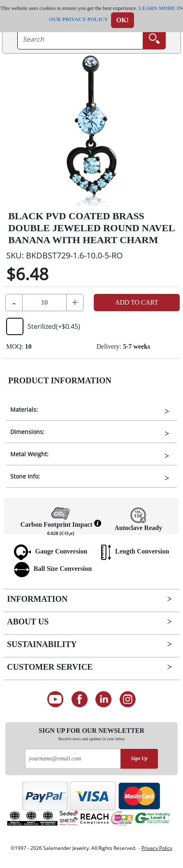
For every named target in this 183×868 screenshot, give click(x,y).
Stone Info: (25, 476)
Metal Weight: (29, 454)
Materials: (24, 409)
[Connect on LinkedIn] (104, 699)
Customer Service (50, 667)
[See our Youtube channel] (55, 699)
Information (37, 599)
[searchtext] (80, 39)
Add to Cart (137, 302)
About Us (28, 622)
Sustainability (42, 644)
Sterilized (43, 326)
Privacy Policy (157, 848)
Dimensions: (27, 432)
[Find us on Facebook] (80, 699)
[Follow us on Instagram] (128, 699)
